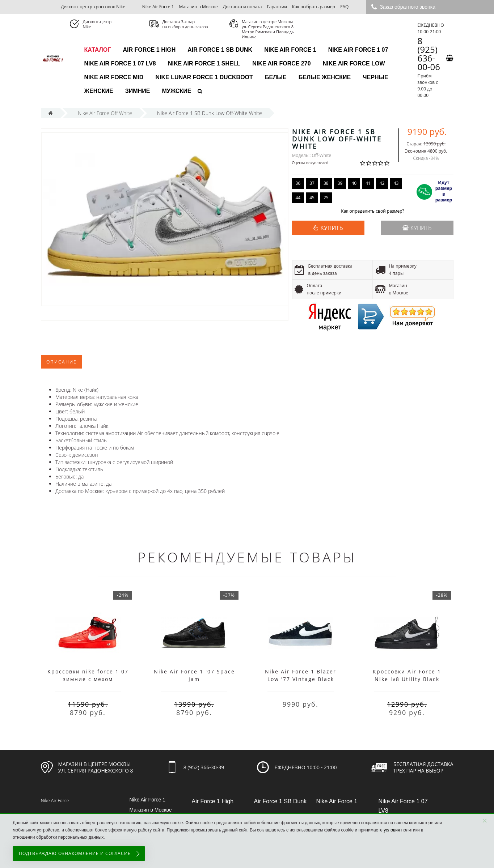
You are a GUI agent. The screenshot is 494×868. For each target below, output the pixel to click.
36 (298, 183)
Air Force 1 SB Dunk (220, 50)
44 (298, 198)
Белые (276, 77)
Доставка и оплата (242, 7)
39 (340, 183)
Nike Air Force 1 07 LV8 (120, 63)
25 (326, 198)
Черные (375, 77)
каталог (98, 50)
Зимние (138, 91)
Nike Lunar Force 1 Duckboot (204, 77)
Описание (62, 362)
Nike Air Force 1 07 (358, 50)
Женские (99, 91)
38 (326, 183)
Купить (417, 228)
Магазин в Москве (199, 7)
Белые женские (325, 77)
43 (396, 183)
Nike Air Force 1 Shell (204, 63)
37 (312, 183)
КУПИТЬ (332, 228)
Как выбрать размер (314, 7)
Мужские (177, 91)
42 (382, 183)
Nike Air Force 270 (281, 63)
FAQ (344, 7)
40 (354, 183)
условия (392, 830)
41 (368, 183)
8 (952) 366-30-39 (204, 767)
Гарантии (277, 7)
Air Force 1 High (149, 50)
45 (312, 198)
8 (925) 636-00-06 (429, 54)
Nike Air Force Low (354, 63)
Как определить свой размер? (373, 211)
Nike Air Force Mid (114, 77)
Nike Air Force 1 (158, 7)
